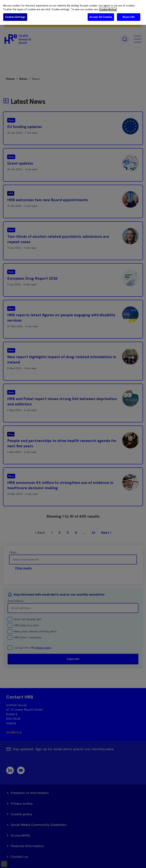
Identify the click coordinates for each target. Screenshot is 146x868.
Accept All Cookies (101, 17)
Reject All (129, 17)
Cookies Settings (15, 17)
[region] (73, 12)
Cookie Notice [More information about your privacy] (108, 9)
